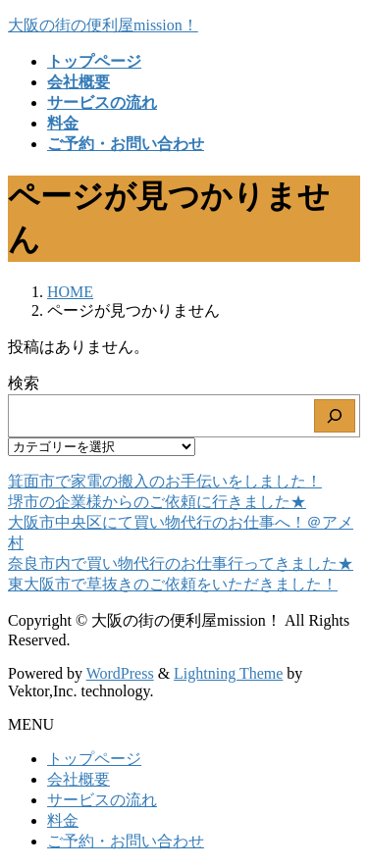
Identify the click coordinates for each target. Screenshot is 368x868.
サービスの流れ (102, 800)
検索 (24, 383)
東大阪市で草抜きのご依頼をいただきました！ (173, 584)
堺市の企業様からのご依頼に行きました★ (157, 502)
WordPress (120, 673)
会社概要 (79, 779)
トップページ (94, 759)
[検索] (335, 416)
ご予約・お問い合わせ (126, 841)
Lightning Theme (228, 673)
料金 (63, 820)
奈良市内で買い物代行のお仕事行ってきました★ (181, 563)
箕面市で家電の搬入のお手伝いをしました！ (165, 481)
